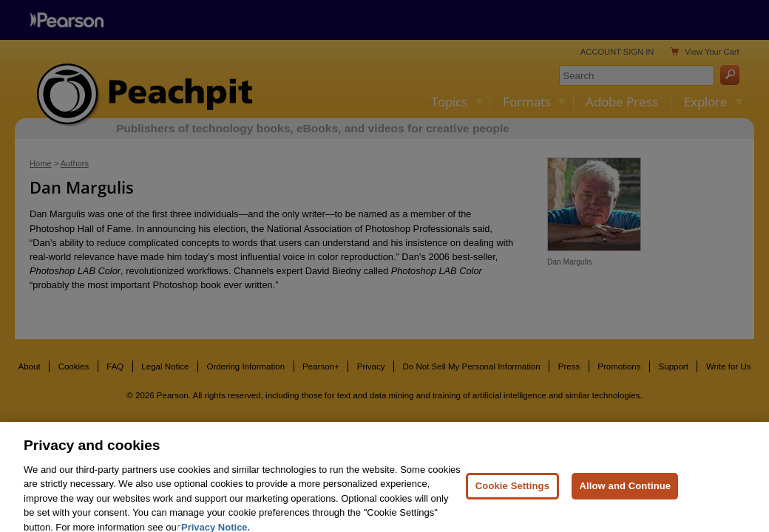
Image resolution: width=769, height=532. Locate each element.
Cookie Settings (512, 499)
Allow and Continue (625, 499)
